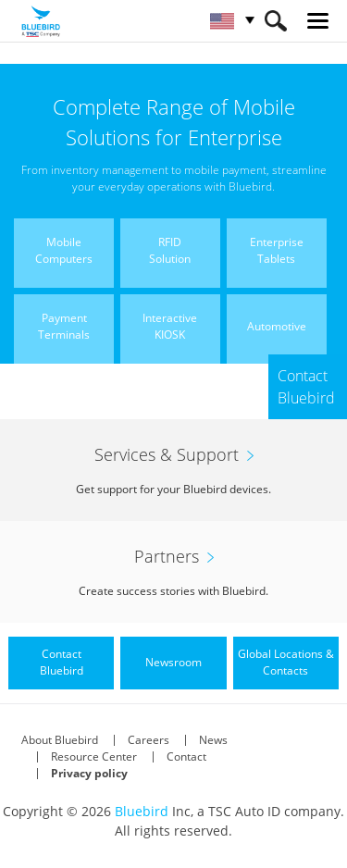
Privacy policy (89, 773)
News (213, 740)
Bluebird (142, 811)
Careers (149, 740)
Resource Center (94, 756)
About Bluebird (60, 740)
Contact (186, 756)
